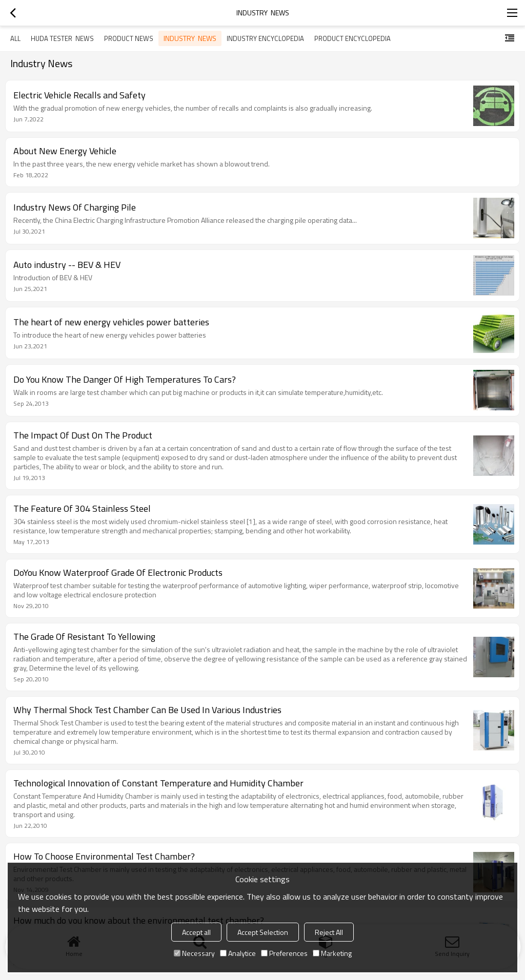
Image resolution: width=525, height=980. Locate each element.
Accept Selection (263, 932)
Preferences (284, 953)
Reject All (329, 932)
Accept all (196, 932)
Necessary (194, 953)
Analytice (238, 953)
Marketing (332, 953)
